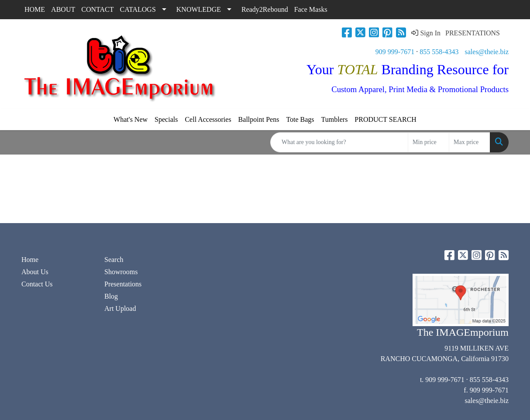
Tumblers (335, 119)
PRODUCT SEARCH (385, 119)
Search (114, 260)
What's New (131, 119)
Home (30, 260)
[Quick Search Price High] (470, 142)
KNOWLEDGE (199, 9)
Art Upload (120, 308)
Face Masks (311, 9)
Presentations (123, 284)
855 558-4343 (439, 52)
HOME (35, 9)
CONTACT (97, 9)
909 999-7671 (395, 52)
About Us (35, 272)
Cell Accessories (208, 119)
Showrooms (121, 272)
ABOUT (63, 9)
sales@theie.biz (487, 52)
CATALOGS (138, 9)
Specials (166, 119)
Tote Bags (300, 119)
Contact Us (37, 284)
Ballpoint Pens (259, 119)
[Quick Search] (339, 142)
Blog (111, 296)
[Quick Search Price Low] (428, 142)
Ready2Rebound (265, 9)
